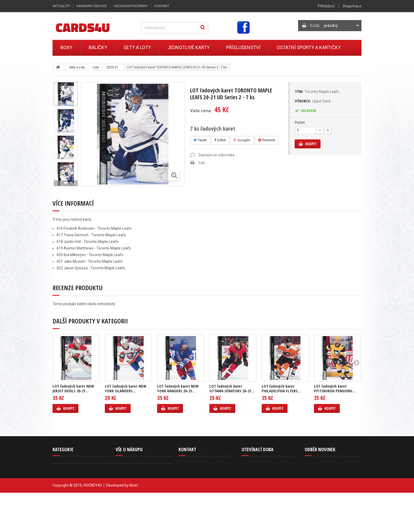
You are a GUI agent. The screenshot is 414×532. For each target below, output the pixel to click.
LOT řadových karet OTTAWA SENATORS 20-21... (232, 388)
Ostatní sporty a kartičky (309, 47)
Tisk (201, 163)
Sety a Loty (137, 47)
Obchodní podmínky (131, 6)
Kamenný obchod (92, 6)
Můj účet (122, 494)
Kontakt (162, 6)
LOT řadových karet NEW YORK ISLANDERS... (126, 388)
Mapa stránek (126, 500)
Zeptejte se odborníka (216, 155)
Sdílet (220, 140)
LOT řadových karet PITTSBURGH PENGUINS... (335, 388)
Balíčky (98, 47)
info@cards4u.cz (198, 493)
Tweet (200, 140)
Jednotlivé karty (189, 47)
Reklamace (124, 475)
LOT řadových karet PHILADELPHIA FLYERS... (281, 388)
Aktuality (61, 6)
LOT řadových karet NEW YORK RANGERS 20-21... (178, 388)
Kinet (134, 525)
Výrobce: (313, 101)
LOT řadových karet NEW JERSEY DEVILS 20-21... (73, 388)
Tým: (317, 91)
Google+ (242, 140)
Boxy (66, 47)
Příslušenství (243, 47)
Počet (300, 123)
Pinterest (267, 140)
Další (66, 183)
